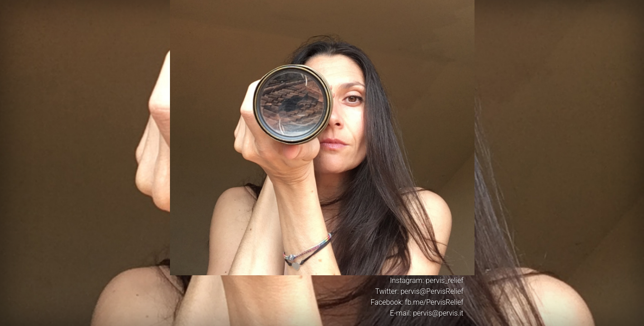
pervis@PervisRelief (432, 291)
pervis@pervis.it (438, 313)
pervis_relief (444, 280)
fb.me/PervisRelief (434, 302)
